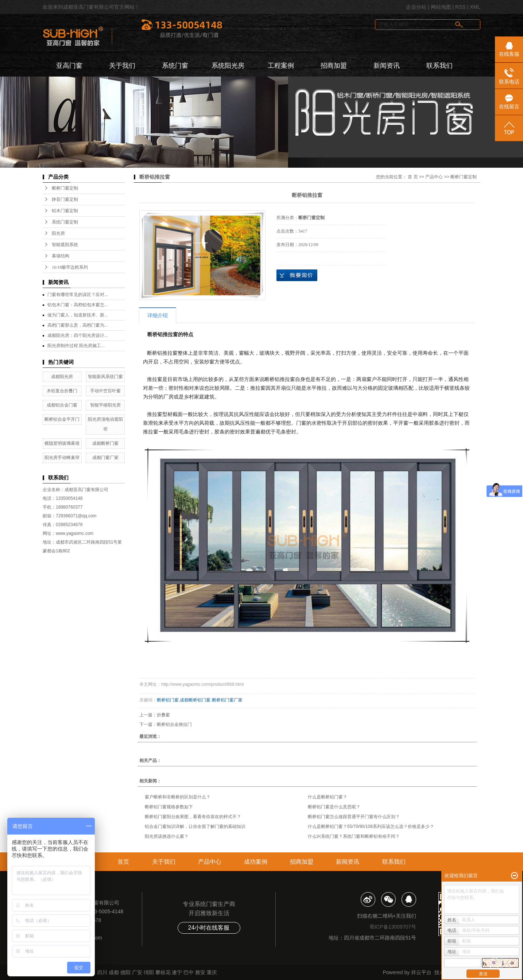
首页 (123, 862)
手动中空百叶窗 (105, 391)
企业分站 (416, 7)
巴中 (189, 972)
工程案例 (281, 66)
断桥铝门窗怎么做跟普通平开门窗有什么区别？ (354, 817)
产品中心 (434, 177)
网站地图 (441, 7)
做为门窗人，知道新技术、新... (78, 315)
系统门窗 (175, 66)
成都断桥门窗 (105, 443)
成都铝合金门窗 (62, 405)
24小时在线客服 (209, 928)
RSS (460, 7)
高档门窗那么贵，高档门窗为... (78, 325)
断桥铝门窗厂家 (227, 700)
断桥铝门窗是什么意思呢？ (334, 807)
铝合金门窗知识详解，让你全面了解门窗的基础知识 (195, 827)
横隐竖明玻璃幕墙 (62, 443)
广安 (137, 972)
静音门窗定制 (65, 199)
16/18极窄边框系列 (70, 267)
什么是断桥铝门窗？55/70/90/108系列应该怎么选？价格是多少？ (371, 827)
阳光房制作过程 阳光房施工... (76, 346)
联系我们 (439, 66)
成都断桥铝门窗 (195, 700)
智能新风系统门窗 (105, 377)
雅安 (200, 972)
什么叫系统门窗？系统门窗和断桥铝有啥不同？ (354, 836)
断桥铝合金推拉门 (174, 724)
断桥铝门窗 (168, 700)
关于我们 (122, 66)
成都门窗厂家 (105, 458)
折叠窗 (163, 715)
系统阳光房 (228, 66)
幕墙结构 (61, 256)
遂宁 (177, 972)
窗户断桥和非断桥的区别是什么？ (178, 797)
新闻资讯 (387, 66)
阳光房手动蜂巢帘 (62, 458)
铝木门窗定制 (65, 211)
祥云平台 (421, 972)
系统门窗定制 (65, 222)
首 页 (413, 177)
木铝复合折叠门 (62, 391)
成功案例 (256, 862)
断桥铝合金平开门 (62, 419)
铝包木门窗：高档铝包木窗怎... (78, 305)
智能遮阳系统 (65, 245)
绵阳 (149, 972)
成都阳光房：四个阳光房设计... (78, 335)
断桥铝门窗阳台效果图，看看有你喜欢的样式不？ (193, 817)
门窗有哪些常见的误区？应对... (78, 295)
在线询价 (297, 275)
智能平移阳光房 (105, 405)
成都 (114, 972)
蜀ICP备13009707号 (393, 927)
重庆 (212, 972)
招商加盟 (334, 66)
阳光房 (58, 233)
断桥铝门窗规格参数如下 (169, 807)
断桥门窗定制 (65, 188)
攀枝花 (163, 972)
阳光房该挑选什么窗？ (167, 836)
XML (475, 7)
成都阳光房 (62, 377)
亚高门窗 (69, 66)
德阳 (125, 972)
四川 (102, 972)
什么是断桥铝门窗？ (328, 797)
